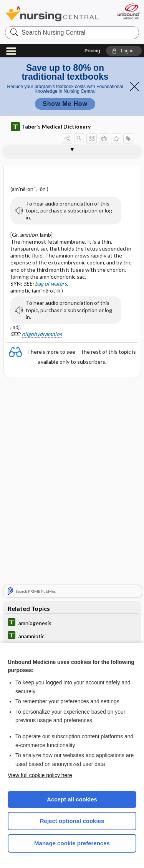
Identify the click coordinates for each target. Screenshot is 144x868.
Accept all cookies (72, 799)
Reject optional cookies (72, 821)
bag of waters (51, 283)
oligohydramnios (42, 334)
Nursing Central (52, 13)
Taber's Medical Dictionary (51, 127)
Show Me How (65, 104)
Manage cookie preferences (72, 843)
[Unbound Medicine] (128, 11)
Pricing (92, 51)
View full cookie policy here (40, 775)
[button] (124, 51)
